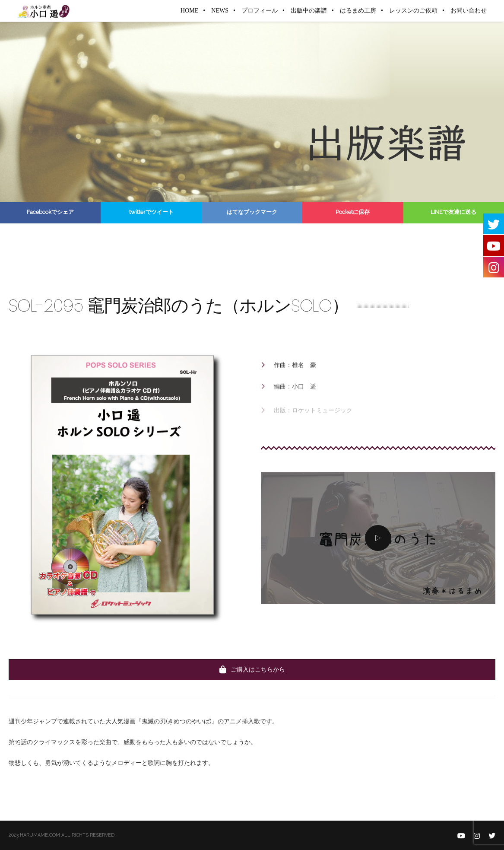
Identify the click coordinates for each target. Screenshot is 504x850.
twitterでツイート (151, 212)
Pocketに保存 (353, 212)
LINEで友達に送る (453, 212)
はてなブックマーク (252, 212)
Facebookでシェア (50, 212)
